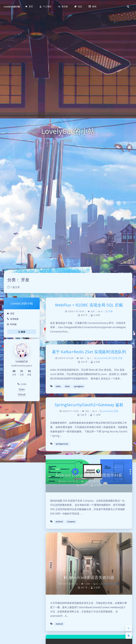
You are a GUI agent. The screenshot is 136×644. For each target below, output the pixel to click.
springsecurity (62, 444)
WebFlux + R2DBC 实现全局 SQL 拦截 (89, 305)
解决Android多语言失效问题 (89, 577)
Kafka (58, 386)
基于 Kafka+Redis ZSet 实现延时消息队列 (89, 352)
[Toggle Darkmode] (129, 628)
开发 (111, 311)
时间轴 (12, 324)
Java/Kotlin (103, 358)
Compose (71, 522)
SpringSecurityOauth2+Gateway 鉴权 (89, 405)
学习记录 (113, 358)
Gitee (22, 389)
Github (22, 394)
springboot (79, 386)
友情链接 (13, 319)
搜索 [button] (22, 332)
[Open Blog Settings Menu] (129, 636)
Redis (67, 386)
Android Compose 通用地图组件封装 (89, 475)
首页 (11, 313)
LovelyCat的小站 (12, 7)
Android (59, 522)
